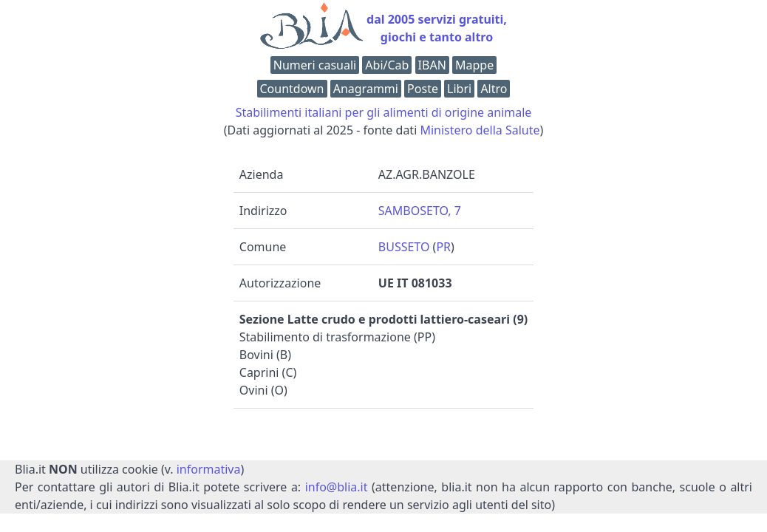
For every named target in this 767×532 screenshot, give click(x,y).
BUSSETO (404, 247)
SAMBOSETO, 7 (420, 211)
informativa (209, 469)
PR (443, 247)
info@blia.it (337, 487)
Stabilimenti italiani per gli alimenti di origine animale (384, 112)
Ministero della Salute (480, 130)
